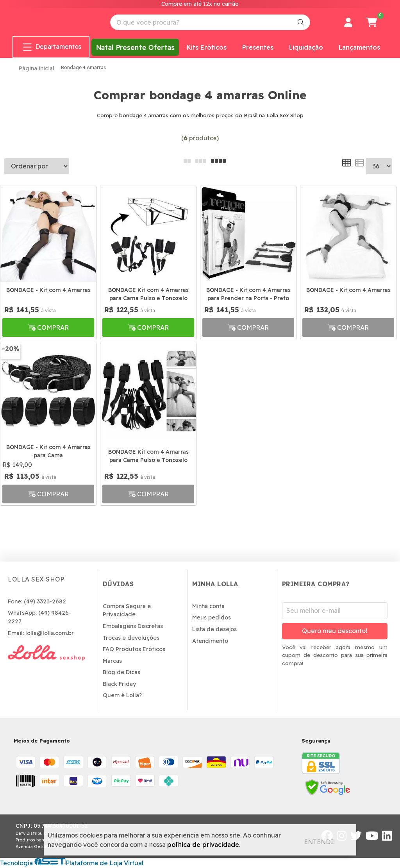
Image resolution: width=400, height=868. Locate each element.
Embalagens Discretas (133, 626)
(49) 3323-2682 (45, 601)
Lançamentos (359, 47)
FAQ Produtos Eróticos (134, 649)
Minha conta (208, 606)
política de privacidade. (204, 845)
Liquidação (306, 47)
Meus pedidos (212, 617)
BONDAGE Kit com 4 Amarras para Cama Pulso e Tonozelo (148, 294)
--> (379, 166)
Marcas (112, 661)
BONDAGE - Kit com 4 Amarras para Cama (48, 451)
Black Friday (119, 684)
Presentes (258, 47)
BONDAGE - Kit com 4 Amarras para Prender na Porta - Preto (248, 294)
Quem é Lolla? (122, 695)
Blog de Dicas (121, 672)
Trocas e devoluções (131, 638)
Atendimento (210, 641)
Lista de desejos (214, 629)
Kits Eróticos (207, 47)
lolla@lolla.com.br (50, 633)
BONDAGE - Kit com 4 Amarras (48, 290)
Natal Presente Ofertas (135, 47)
